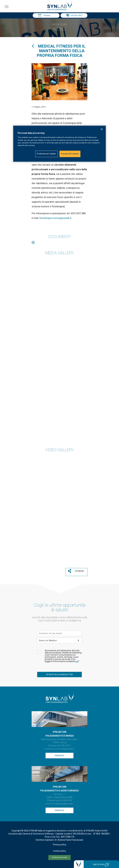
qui (77, 661)
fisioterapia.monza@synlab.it (55, 218)
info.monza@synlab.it (64, 749)
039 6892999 (66, 800)
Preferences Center (60, 857)
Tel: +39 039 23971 (75, 15)
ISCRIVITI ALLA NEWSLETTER (59, 675)
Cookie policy (59, 851)
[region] (59, 144)
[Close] (102, 129)
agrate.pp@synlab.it (64, 804)
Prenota (47, 15)
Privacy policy (59, 845)
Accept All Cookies (70, 154)
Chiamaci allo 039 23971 (59, 746)
